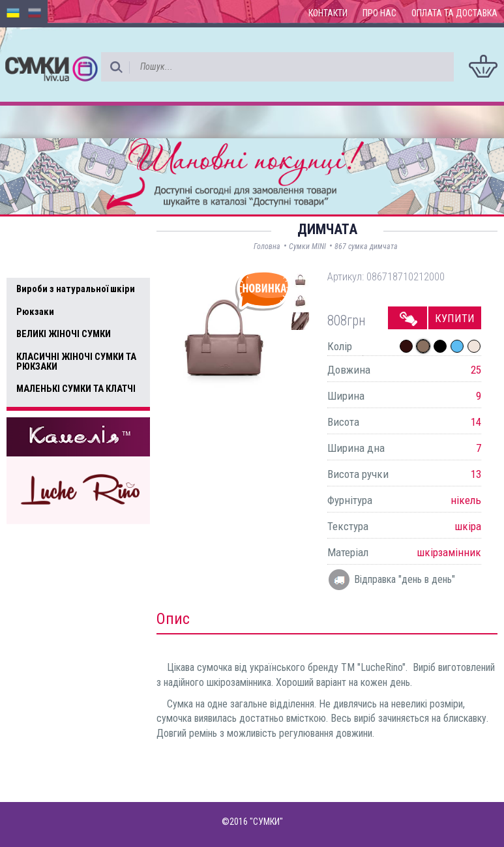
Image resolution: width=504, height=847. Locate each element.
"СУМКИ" (266, 822)
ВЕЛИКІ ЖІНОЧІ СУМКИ (64, 334)
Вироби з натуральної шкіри (76, 289)
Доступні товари (61, 235)
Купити (455, 318)
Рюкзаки (35, 312)
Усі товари (45, 262)
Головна (267, 246)
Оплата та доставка (454, 13)
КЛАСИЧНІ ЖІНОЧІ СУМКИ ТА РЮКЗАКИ (76, 362)
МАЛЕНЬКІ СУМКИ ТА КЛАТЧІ (76, 389)
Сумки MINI (307, 246)
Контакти (328, 13)
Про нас (379, 13)
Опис (173, 619)
